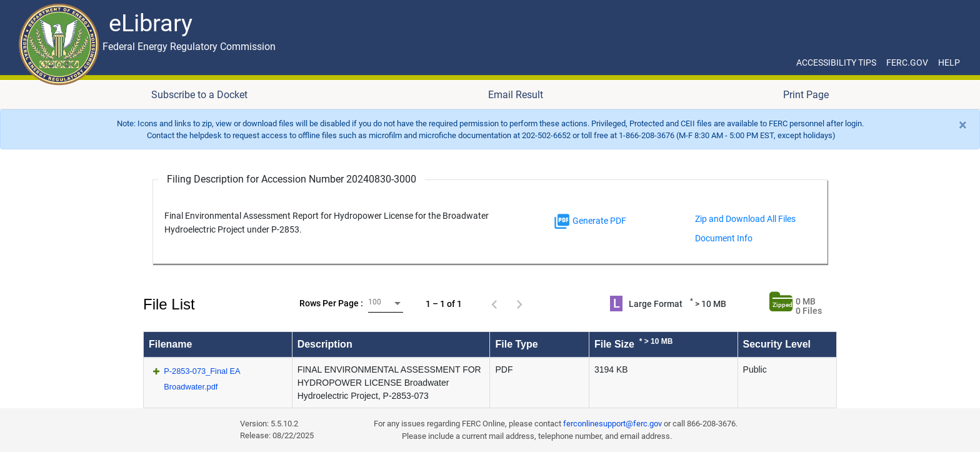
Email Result (516, 95)
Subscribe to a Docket (199, 95)
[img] (562, 221)
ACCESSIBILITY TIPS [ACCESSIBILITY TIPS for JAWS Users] (836, 63)
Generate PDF (590, 221)
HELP (949, 63)
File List (169, 304)
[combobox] (386, 304)
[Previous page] (494, 304)
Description (325, 344)
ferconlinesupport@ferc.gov (612, 424)
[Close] (963, 125)
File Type (516, 344)
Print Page (806, 95)
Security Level (777, 344)
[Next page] (519, 304)
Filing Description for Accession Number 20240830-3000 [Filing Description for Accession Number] (292, 179)
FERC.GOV (907, 63)
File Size (634, 343)
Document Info (724, 238)
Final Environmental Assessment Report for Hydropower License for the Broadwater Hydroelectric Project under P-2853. (327, 223)
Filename (170, 344)
